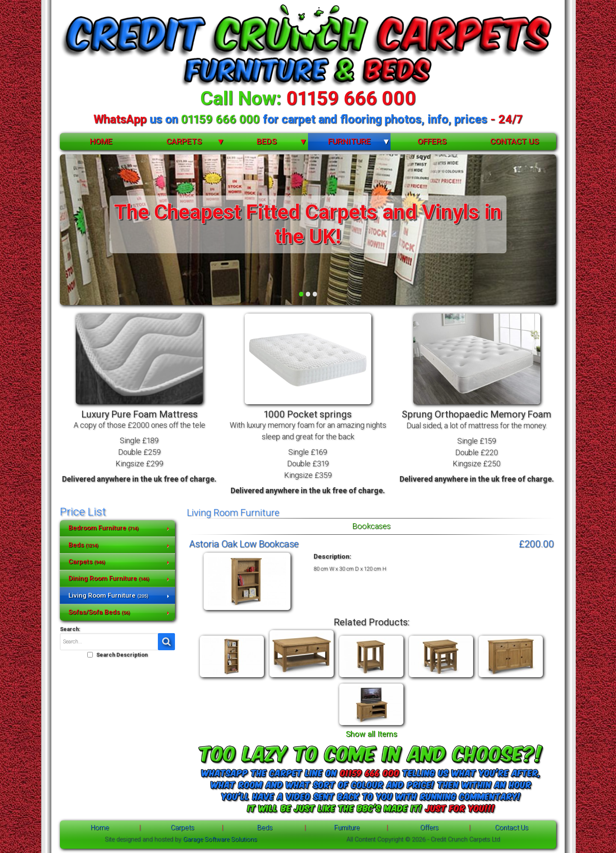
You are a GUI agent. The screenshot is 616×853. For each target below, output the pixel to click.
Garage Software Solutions (220, 840)
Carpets (184, 141)
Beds (267, 141)
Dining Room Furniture (109, 578)
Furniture (349, 141)
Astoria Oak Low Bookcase (244, 544)
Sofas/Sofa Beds (99, 612)
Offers (432, 141)
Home (101, 141)
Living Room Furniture (108, 595)
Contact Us (515, 141)
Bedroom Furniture (104, 528)
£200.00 (536, 544)
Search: (70, 629)
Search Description (122, 655)
